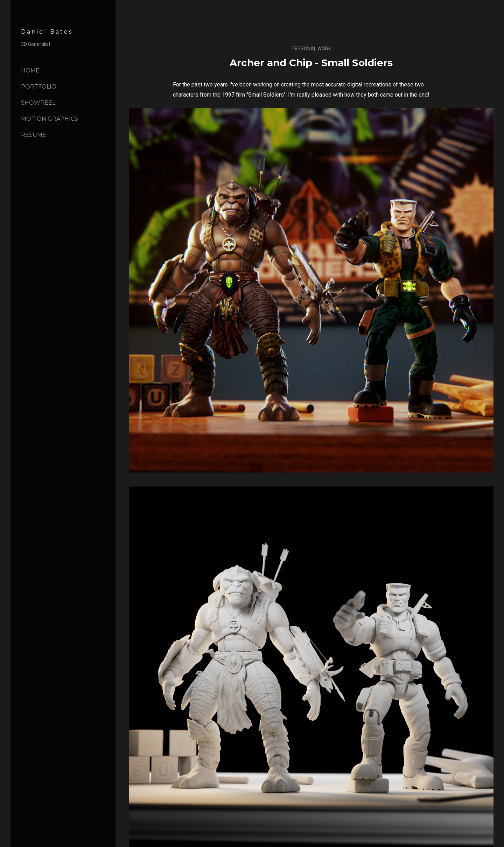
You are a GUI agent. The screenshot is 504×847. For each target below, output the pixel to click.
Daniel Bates (47, 32)
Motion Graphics (50, 119)
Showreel (38, 103)
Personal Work (311, 49)
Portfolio (39, 87)
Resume (34, 135)
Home (30, 71)
